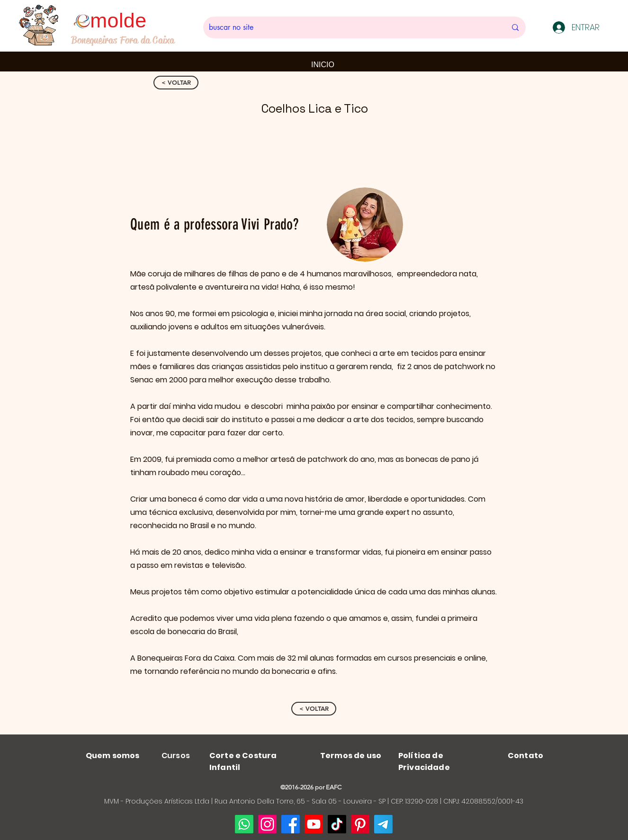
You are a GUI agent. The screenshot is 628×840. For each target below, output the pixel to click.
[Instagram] (267, 824)
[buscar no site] (350, 27)
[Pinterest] (360, 824)
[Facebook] (291, 824)
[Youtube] (314, 824)
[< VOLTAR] (176, 83)
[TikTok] (337, 824)
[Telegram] (383, 824)
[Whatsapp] (244, 824)
